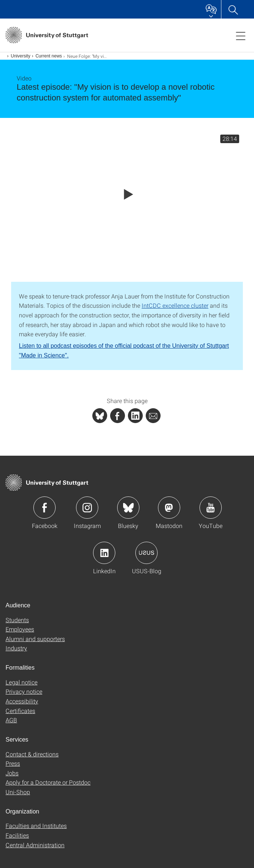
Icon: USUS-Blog (146, 553)
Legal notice (22, 682)
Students (17, 620)
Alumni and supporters (35, 639)
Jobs (12, 773)
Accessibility (22, 701)
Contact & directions (32, 754)
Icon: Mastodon (169, 508)
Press (13, 763)
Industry (16, 648)
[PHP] (118, 416)
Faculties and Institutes (36, 826)
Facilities (17, 835)
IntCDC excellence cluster (175, 305)
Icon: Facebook (44, 508)
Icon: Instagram (87, 508)
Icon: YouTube (211, 508)
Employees (20, 629)
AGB (11, 720)
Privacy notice (24, 691)
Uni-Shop (18, 792)
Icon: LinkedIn (104, 553)
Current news (49, 56)
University (21, 56)
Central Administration (35, 845)
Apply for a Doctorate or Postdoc (48, 782)
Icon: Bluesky (128, 508)
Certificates (20, 711)
